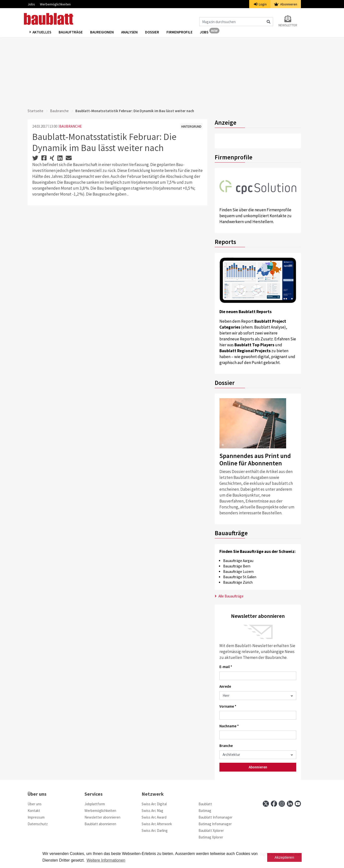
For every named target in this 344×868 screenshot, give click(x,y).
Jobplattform (95, 804)
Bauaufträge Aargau (238, 561)
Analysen (129, 32)
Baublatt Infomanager (215, 817)
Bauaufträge (71, 32)
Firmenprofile (180, 32)
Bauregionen (102, 32)
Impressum (36, 817)
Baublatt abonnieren (100, 824)
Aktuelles (42, 32)
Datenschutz (38, 824)
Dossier (152, 32)
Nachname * (229, 726)
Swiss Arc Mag (152, 811)
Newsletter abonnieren (102, 817)
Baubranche (59, 111)
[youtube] (298, 804)
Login (260, 4)
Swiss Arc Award (154, 817)
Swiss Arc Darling (155, 830)
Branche (226, 746)
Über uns (35, 804)
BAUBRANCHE (70, 126)
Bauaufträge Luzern (238, 571)
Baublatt (205, 804)
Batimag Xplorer (211, 837)
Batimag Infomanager (215, 824)
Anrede (225, 686)
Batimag (205, 811)
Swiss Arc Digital (154, 804)
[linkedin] (290, 804)
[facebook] (274, 804)
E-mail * (226, 667)
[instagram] (282, 804)
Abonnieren (286, 4)
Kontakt (34, 811)
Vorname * (228, 706)
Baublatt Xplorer (211, 830)
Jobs (31, 4)
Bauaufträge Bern (237, 566)
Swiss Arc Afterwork (157, 824)
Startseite (35, 111)
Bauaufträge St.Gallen (240, 577)
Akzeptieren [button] (284, 857)
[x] (266, 804)
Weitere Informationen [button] (106, 860)
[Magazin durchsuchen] (236, 22)
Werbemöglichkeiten (55, 4)
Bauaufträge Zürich (238, 582)
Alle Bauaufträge (229, 596)
